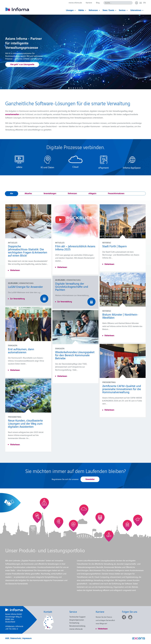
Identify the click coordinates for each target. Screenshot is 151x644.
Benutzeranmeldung (77, 626)
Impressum (27, 638)
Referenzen (72, 193)
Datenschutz (16, 638)
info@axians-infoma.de (14, 626)
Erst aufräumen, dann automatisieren (21, 350)
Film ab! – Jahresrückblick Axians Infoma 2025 (75, 248)
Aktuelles (28, 193)
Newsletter (90, 479)
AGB (7, 638)
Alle (12, 193)
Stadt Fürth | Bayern (115, 246)
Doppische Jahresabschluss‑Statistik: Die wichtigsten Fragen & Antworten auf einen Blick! (28, 251)
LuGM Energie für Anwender (25, 287)
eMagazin (92, 193)
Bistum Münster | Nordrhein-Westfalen (120, 316)
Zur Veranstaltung (65, 301)
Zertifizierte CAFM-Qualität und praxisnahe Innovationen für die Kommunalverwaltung (122, 389)
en (145, 3)
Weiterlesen (15, 270)
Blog (98, 3)
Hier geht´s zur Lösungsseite (22, 64)
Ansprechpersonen (77, 620)
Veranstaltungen (50, 193)
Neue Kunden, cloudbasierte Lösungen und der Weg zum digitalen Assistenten (25, 423)
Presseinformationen (116, 193)
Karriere (89, 3)
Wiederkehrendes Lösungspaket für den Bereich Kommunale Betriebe (75, 355)
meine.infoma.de (75, 3)
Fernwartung (74, 623)
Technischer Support (77, 617)
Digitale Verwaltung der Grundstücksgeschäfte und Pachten (72, 286)
